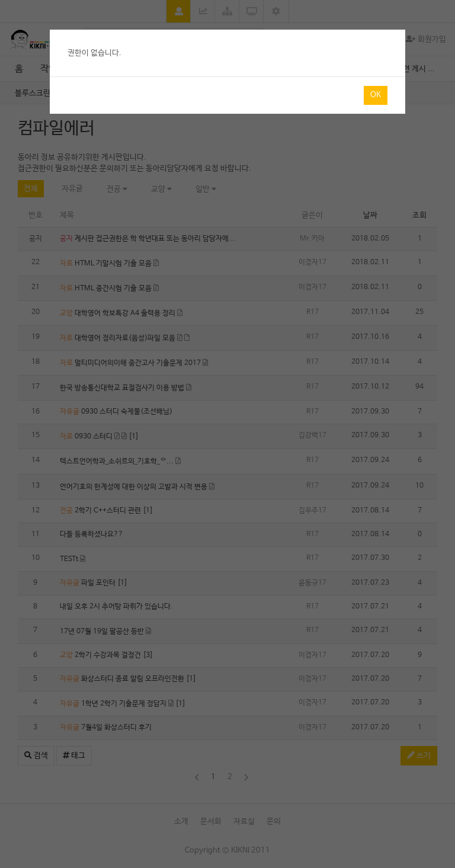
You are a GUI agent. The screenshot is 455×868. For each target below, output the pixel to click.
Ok (376, 95)
